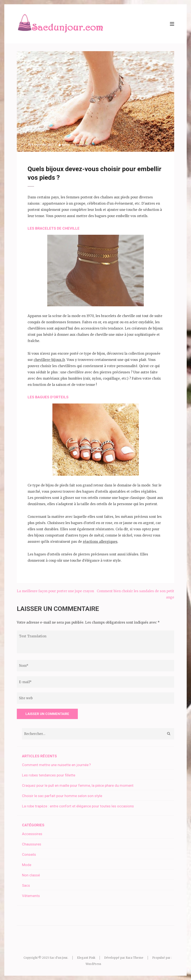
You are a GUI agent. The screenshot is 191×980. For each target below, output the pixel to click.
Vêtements (31, 896)
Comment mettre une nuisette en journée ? (56, 765)
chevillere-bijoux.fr (49, 360)
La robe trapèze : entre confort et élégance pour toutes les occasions (78, 806)
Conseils (29, 854)
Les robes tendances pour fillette (49, 775)
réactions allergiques (100, 542)
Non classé (31, 875)
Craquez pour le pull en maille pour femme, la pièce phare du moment (78, 785)
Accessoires (83, 145)
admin (66, 145)
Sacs (26, 885)
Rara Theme (135, 958)
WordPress (93, 964)
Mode (27, 865)
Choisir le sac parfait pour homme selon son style (62, 796)
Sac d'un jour (59, 958)
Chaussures (32, 844)
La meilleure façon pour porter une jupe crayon (55, 591)
